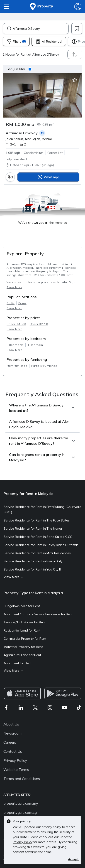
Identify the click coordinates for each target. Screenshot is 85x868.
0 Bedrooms (15, 345)
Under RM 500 (16, 324)
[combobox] (41, 29)
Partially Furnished (44, 366)
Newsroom (12, 733)
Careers (10, 742)
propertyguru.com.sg (20, 812)
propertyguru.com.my (21, 803)
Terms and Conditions (22, 779)
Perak (22, 303)
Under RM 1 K (39, 324)
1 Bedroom (35, 345)
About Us (11, 724)
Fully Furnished (17, 366)
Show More (14, 287)
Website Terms (16, 770)
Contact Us (13, 751)
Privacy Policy (15, 760)
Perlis (11, 303)
